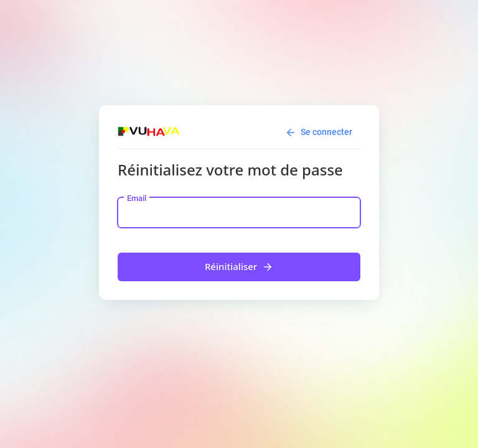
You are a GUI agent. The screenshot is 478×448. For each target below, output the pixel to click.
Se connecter (319, 133)
